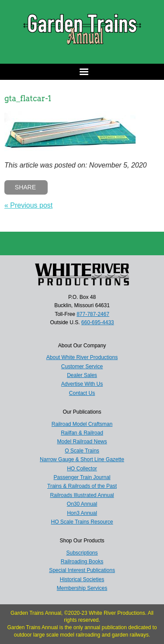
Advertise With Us (82, 384)
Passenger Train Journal (82, 477)
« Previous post (28, 205)
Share (25, 187)
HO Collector (82, 469)
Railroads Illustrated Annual (82, 495)
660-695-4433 (98, 322)
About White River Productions (82, 357)
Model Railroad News (82, 442)
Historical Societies (82, 579)
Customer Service (82, 367)
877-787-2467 (93, 314)
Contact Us (82, 393)
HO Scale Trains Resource (82, 522)
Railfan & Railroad (82, 433)
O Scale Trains (82, 451)
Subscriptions (82, 553)
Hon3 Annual (82, 513)
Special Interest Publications (82, 570)
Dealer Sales (82, 375)
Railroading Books (82, 562)
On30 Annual (82, 504)
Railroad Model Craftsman (82, 424)
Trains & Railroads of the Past (82, 486)
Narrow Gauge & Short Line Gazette (82, 459)
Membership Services (82, 588)
